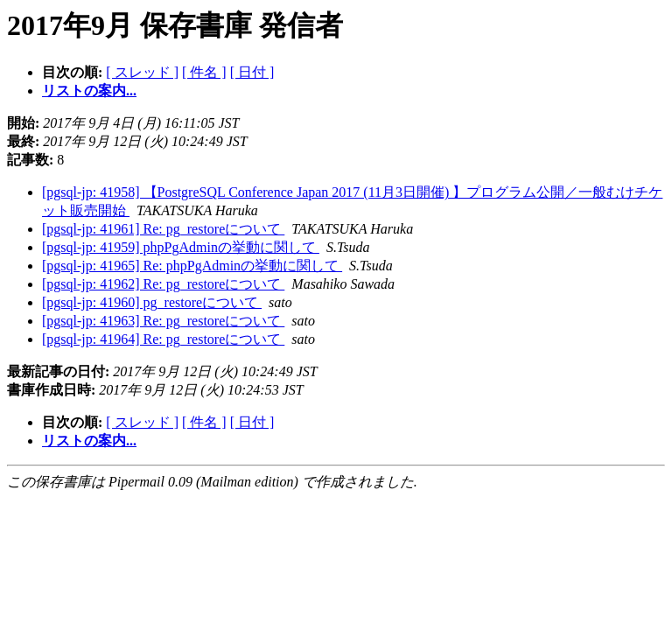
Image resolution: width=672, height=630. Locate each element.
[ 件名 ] (204, 72)
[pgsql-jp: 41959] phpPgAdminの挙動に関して (181, 247)
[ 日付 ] (252, 72)
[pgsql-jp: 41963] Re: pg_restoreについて (163, 321)
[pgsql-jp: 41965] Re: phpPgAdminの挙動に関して (192, 266)
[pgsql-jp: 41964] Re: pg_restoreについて (163, 339)
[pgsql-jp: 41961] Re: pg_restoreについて (163, 229)
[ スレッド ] (142, 72)
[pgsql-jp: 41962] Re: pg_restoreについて (163, 284)
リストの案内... (89, 91)
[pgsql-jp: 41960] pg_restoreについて (152, 302)
